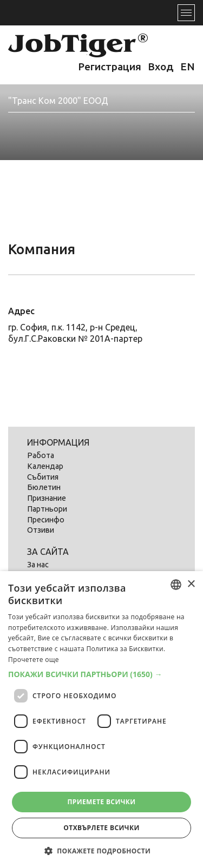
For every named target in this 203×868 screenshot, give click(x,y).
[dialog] (101, 720)
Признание (47, 498)
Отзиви (41, 530)
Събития (43, 477)
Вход (161, 67)
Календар (45, 466)
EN (188, 67)
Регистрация (110, 67)
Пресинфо (46, 520)
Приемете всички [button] (101, 802)
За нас (38, 565)
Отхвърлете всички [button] (101, 828)
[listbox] (176, 585)
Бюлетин (44, 487)
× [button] (191, 584)
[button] (101, 674)
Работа (41, 455)
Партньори (47, 509)
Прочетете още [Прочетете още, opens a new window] (34, 660)
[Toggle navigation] (186, 13)
